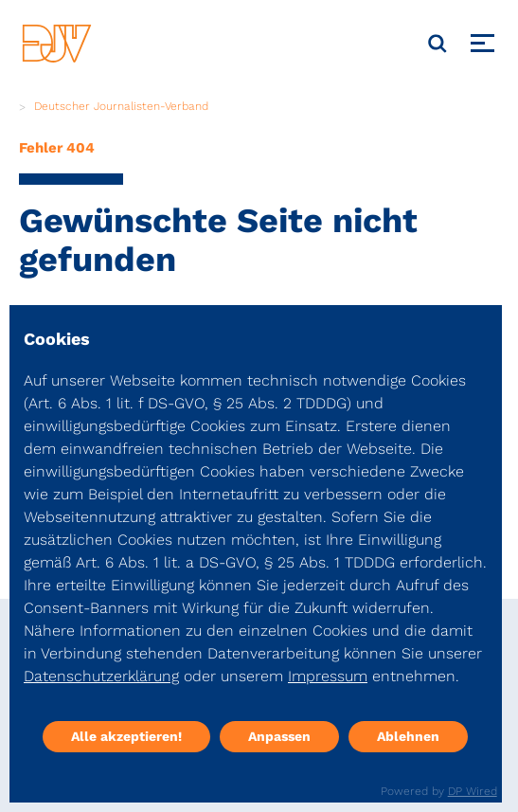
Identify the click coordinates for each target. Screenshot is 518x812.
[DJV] (57, 43)
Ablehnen (408, 736)
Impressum (328, 676)
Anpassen (279, 736)
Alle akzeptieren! (126, 736)
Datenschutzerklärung (101, 676)
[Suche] (438, 44)
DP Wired (473, 791)
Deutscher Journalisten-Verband (121, 106)
